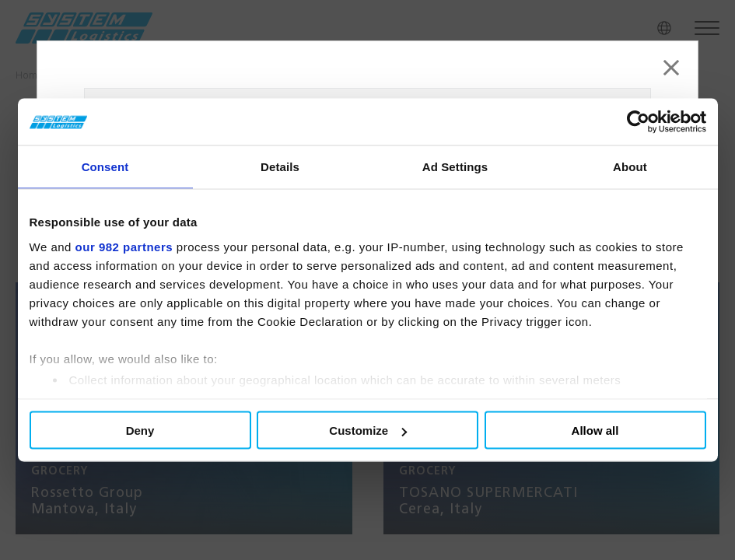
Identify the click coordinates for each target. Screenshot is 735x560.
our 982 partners (124, 246)
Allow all (595, 430)
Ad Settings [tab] (455, 167)
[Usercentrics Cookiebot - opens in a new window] (638, 122)
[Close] (671, 68)
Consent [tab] (105, 167)
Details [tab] (280, 167)
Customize (368, 430)
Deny (140, 430)
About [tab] (630, 167)
